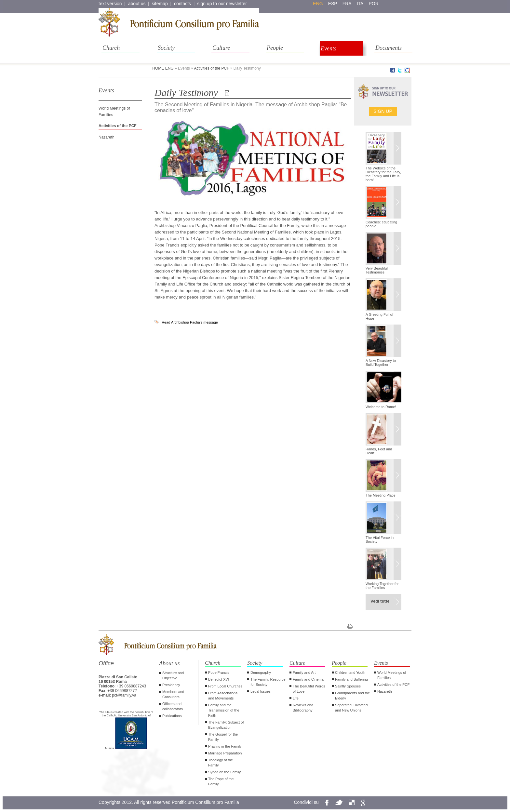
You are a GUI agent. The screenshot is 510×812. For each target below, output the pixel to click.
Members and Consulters (173, 694)
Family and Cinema (308, 679)
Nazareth (107, 137)
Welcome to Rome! (381, 407)
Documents (389, 48)
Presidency (171, 685)
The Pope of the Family (221, 781)
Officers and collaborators (173, 706)
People (275, 48)
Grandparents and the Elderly (352, 696)
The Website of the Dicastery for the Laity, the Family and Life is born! (383, 174)
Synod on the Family (224, 772)
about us (137, 4)
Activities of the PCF (211, 68)
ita (360, 4)
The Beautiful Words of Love (309, 689)
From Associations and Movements (223, 696)
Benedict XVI (219, 679)
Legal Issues (261, 691)
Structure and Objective (173, 675)
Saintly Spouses (348, 686)
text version (110, 4)
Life (296, 698)
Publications (172, 716)
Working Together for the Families (382, 586)
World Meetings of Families (392, 675)
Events (329, 48)
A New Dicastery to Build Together (381, 363)
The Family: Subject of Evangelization (226, 725)
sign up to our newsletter (222, 4)
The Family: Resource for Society (268, 682)
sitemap (160, 4)
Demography (261, 672)
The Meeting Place (381, 495)
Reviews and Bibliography (303, 708)
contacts (182, 4)
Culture (221, 48)
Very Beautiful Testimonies (377, 270)
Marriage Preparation (225, 753)
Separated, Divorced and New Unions (351, 708)
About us (169, 663)
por (373, 4)
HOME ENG (163, 68)
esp (333, 4)
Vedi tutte (380, 601)
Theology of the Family (221, 763)
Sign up (383, 111)
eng (318, 4)
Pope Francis (219, 672)
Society (166, 48)
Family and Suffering (351, 679)
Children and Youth (350, 672)
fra (347, 4)
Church (111, 48)
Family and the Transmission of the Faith (224, 710)
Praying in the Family (225, 746)
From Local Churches (225, 686)
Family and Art (304, 672)
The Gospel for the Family (223, 737)
